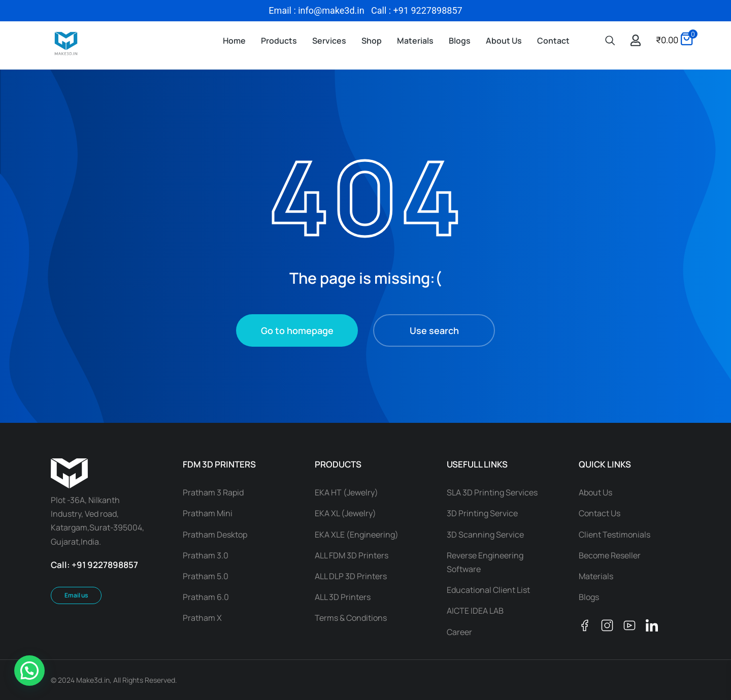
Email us (76, 595)
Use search (434, 330)
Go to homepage (297, 330)
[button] (29, 671)
